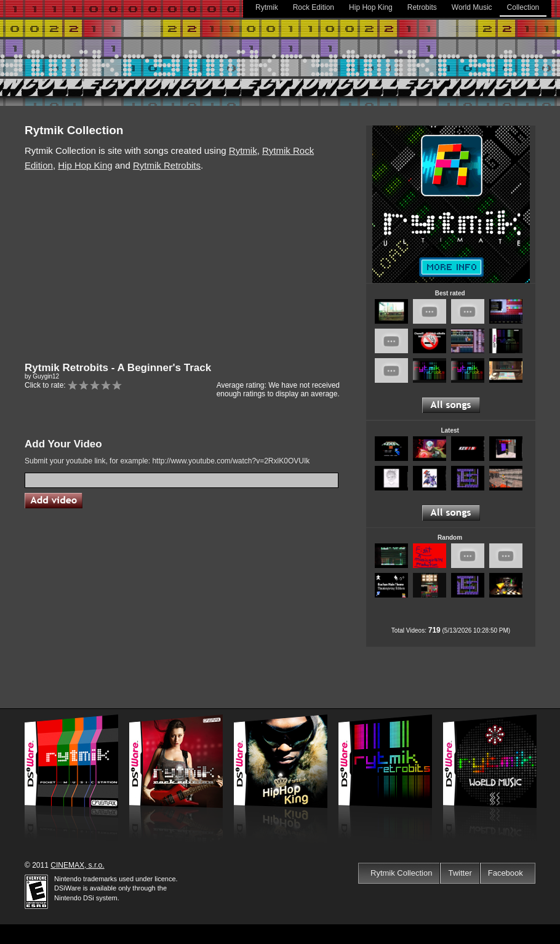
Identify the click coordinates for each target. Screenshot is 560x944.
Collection (523, 7)
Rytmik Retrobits (167, 165)
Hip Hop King (371, 7)
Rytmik (267, 7)
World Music (472, 7)
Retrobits (422, 7)
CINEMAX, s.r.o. (77, 865)
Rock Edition (314, 7)
